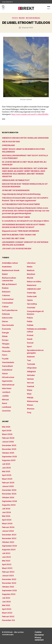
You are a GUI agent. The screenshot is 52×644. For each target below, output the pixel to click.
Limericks (6, 411)
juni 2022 (6, 602)
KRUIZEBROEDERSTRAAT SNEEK (16, 217)
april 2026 (7, 431)
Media (30, 267)
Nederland (32, 285)
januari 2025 (8, 486)
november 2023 (9, 538)
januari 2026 (8, 442)
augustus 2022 (9, 594)
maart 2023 (7, 568)
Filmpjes (6, 344)
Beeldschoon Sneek (11, 270)
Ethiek (5, 336)
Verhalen (31, 375)
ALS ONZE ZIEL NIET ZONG (13, 238)
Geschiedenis (8, 362)
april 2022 (7, 609)
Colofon (38, 632)
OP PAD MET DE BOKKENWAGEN (16, 190)
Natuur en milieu (33, 18)
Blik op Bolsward (9, 284)
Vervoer (30, 383)
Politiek (30, 325)
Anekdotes (7, 267)
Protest (30, 335)
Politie (30, 321)
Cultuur (5, 307)
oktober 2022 (8, 587)
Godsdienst (7, 370)
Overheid (31, 308)
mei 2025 (6, 471)
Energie (5, 333)
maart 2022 (7, 613)
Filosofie (6, 347)
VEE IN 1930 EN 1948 (11, 142)
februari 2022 (8, 617)
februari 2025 (8, 483)
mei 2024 (6, 516)
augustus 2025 (9, 460)
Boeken (5, 288)
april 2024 (7, 520)
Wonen (30, 405)
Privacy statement (39, 639)
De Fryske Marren (10, 310)
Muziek (22, 18)
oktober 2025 (8, 453)
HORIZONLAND (8, 145)
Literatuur (31, 263)
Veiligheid (31, 372)
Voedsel (30, 386)
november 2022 (9, 583)
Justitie (5, 396)
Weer (29, 394)
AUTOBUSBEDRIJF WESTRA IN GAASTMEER (21, 204)
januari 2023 (8, 576)
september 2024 (9, 501)
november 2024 (9, 494)
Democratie (7, 318)
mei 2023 (6, 561)
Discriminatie (8, 325)
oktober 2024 (8, 497)
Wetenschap (32, 401)
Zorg (29, 412)
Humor (5, 374)
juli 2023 (6, 553)
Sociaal (30, 343)
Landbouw (7, 407)
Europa (5, 340)
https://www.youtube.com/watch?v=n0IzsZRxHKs (30, 114)
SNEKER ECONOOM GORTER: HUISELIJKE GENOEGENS (25, 138)
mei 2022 (6, 605)
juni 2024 (6, 512)
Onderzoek (32, 296)
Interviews (7, 388)
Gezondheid (7, 366)
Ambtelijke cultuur (10, 263)
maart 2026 (7, 434)
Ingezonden (7, 381)
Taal (29, 360)
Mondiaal (31, 274)
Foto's (15, 18)
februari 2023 (8, 572)
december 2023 (9, 535)
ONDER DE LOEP (34, 289)
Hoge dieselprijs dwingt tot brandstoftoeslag (21, 194)
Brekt (10, 632)
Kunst (5, 403)
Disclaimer (39, 635)
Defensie (6, 314)
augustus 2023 (9, 550)
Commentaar (8, 299)
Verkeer (30, 379)
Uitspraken (32, 368)
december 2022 (9, 579)
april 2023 (7, 564)
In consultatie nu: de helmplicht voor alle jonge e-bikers (25, 221)
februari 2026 (8, 438)
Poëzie (30, 318)
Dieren (5, 321)
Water (30, 390)
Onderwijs (31, 293)
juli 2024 (6, 509)
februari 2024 (8, 527)
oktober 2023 (8, 542)
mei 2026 (6, 427)
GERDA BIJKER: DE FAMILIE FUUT (16, 180)
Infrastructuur (8, 377)
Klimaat (5, 400)
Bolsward (6, 292)
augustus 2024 (9, 505)
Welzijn (30, 398)
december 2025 (9, 445)
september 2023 (9, 546)
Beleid (5, 274)
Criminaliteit (7, 303)
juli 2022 (6, 598)
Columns (6, 295)
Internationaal (8, 385)
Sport (29, 346)
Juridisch (6, 392)
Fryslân (5, 359)
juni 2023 (6, 557)
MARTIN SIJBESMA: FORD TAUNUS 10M (19, 235)
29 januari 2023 (27, 28)
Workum (31, 409)
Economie (6, 329)
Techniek (31, 364)
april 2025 (7, 475)
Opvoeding (32, 304)
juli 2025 (6, 464)
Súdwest (31, 357)
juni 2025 (6, 468)
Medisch (31, 270)
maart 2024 (7, 524)
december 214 (8, 620)
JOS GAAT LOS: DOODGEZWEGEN (17, 249)
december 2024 (9, 490)
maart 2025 (7, 479)
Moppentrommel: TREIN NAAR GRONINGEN (20, 231)
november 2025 (9, 449)
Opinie (30, 300)
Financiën (6, 351)
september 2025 (9, 457)
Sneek (30, 339)
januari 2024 (8, 531)
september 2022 (9, 590)
